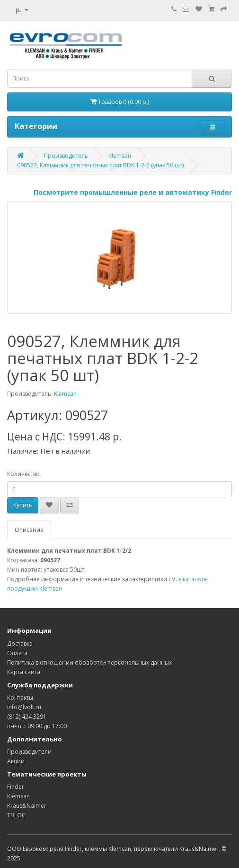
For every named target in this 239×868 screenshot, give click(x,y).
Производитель (66, 156)
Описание (29, 530)
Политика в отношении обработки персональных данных (89, 662)
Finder (16, 787)
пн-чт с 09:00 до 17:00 (37, 726)
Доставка (20, 644)
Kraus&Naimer (27, 806)
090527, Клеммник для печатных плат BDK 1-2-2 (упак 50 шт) (100, 165)
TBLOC (16, 815)
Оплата (17, 653)
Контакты (20, 698)
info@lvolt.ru (24, 707)
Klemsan (120, 156)
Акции (16, 761)
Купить (23, 505)
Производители (29, 752)
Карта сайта (24, 672)
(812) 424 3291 (27, 717)
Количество (23, 474)
